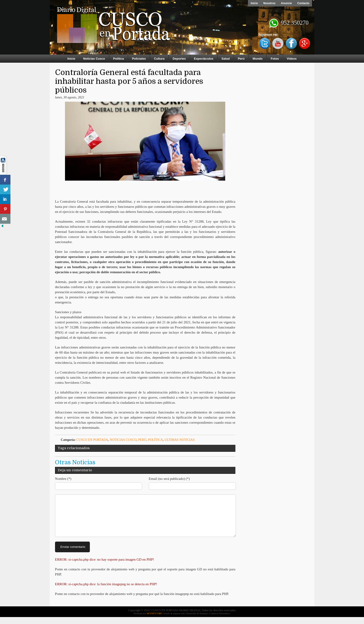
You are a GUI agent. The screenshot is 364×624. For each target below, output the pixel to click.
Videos (292, 59)
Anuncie (286, 3)
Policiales (139, 59)
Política (118, 59)
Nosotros (269, 3)
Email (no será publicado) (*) (169, 479)
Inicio (254, 3)
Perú (241, 59)
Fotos (275, 59)
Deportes (179, 59)
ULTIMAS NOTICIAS (180, 440)
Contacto (303, 3)
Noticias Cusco (94, 59)
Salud (226, 59)
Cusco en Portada (92, 440)
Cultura (159, 59)
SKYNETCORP (154, 620)
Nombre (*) (63, 479)
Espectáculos (204, 59)
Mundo (258, 59)
